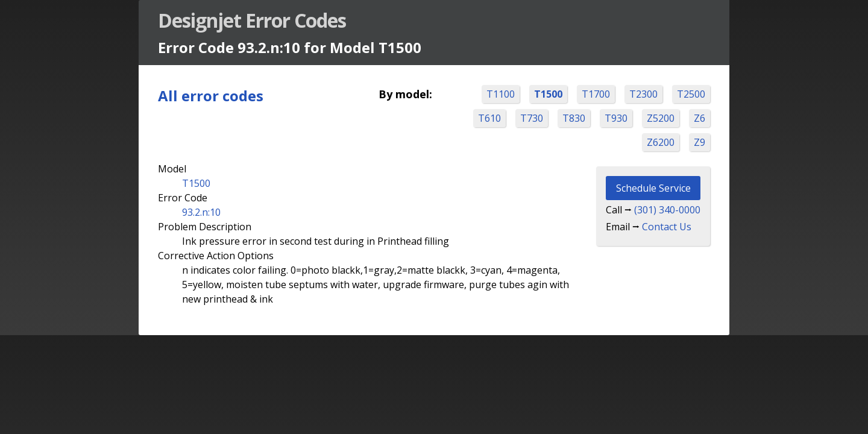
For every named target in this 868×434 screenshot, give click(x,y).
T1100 (501, 94)
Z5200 (661, 118)
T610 (489, 118)
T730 (532, 118)
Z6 (700, 118)
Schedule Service (653, 188)
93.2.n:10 (201, 212)
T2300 (643, 94)
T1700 (596, 94)
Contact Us (667, 227)
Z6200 (661, 142)
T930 (616, 118)
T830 (574, 118)
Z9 (700, 142)
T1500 (548, 94)
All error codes (211, 96)
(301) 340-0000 (667, 210)
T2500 (691, 94)
